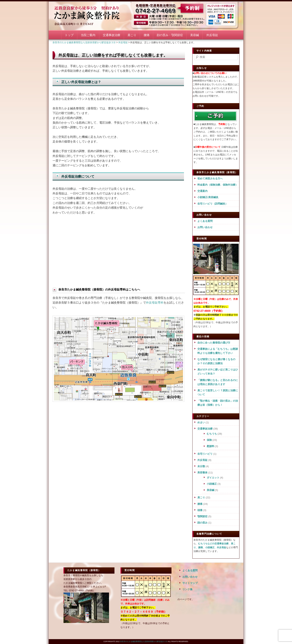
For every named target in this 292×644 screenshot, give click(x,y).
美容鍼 (195, 35)
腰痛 (147, 35)
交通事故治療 (112, 35)
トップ (69, 35)
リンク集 (187, 589)
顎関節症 (202, 516)
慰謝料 (211, 446)
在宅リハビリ (205, 454)
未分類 (201, 466)
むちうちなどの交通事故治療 (213, 544)
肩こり (132, 35)
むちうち (212, 434)
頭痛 (200, 510)
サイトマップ (190, 583)
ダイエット (213, 478)
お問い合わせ (205, 227)
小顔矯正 (212, 484)
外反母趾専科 (155, 303)
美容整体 (202, 473)
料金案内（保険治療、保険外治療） (218, 185)
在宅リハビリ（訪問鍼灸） (213, 204)
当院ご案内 (88, 35)
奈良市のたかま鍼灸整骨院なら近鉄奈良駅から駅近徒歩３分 (91, 15)
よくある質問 (205, 221)
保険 (209, 440)
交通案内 (202, 191)
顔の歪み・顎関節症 (170, 35)
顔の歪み (202, 523)
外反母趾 (212, 35)
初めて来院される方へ (210, 178)
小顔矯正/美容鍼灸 (208, 197)
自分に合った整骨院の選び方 (214, 343)
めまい (201, 422)
